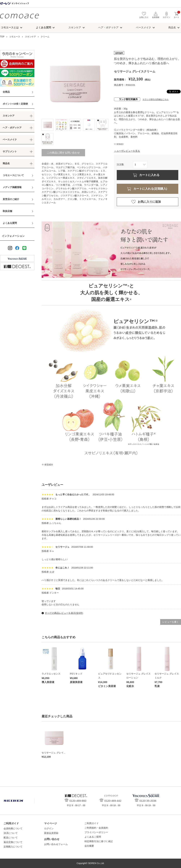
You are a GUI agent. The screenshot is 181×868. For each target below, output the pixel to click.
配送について (11, 838)
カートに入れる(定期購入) (150, 189)
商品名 (172, 27)
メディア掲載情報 (12, 187)
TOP (2, 37)
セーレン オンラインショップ (14, 4)
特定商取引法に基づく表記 (99, 841)
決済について (11, 833)
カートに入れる (149, 175)
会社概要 (89, 846)
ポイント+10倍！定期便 (15, 104)
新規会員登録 (51, 833)
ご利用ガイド (92, 823)
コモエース (19, 16)
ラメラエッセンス (51, 674)
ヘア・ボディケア (108, 27)
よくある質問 (10, 223)
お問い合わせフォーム (56, 844)
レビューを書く (171, 622)
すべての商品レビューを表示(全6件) (64, 613)
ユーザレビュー (52, 485)
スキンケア (75, 27)
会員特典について (13, 829)
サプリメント (10, 151)
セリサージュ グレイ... (53, 753)
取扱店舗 (7, 211)
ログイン (49, 829)
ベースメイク (144, 27)
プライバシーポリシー (96, 832)
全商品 (6, 92)
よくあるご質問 (93, 837)
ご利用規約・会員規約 (96, 828)
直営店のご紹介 (11, 199)
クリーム (45, 37)
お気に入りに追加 (149, 202)
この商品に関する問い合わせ (63, 153)
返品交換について (13, 842)
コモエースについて (13, 175)
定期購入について (13, 847)
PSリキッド (76, 674)
